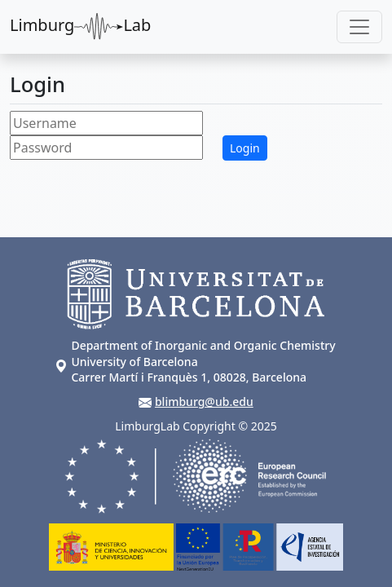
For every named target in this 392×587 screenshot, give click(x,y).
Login (245, 148)
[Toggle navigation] (359, 27)
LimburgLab (80, 27)
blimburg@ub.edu (204, 402)
